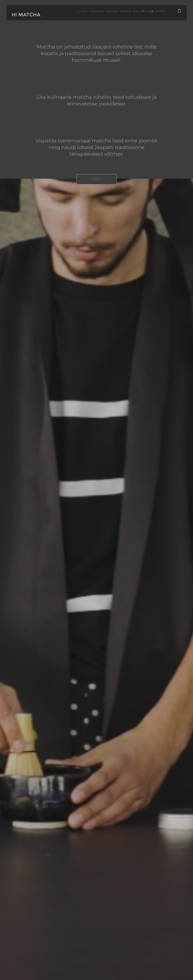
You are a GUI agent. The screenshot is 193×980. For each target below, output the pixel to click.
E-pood (72, 15)
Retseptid (119, 15)
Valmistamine (87, 15)
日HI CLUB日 (143, 15)
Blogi (130, 15)
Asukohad (104, 15)
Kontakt (157, 15)
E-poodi (97, 179)
